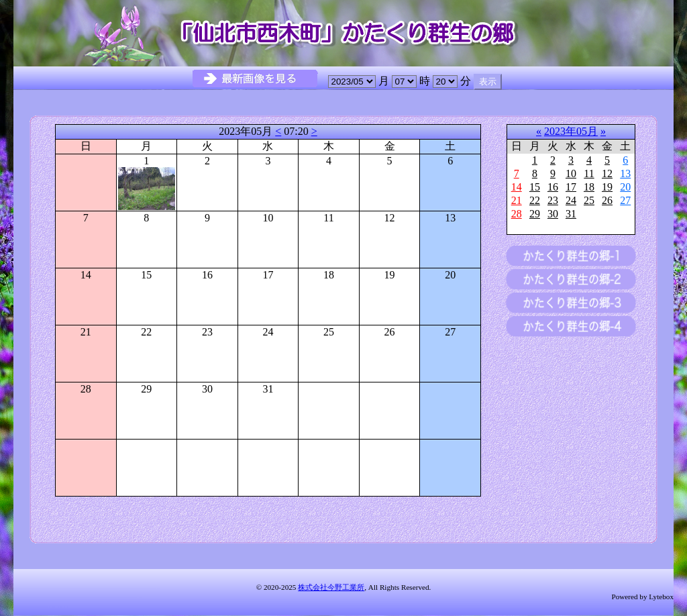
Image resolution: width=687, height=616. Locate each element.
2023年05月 (571, 131)
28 (517, 214)
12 (607, 173)
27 (625, 200)
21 (517, 200)
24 (571, 200)
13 (625, 173)
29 (535, 214)
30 (553, 214)
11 (589, 173)
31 (571, 214)
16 (553, 187)
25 (589, 200)
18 (589, 187)
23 (553, 200)
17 (571, 187)
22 (535, 200)
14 (517, 187)
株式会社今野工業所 (331, 587)
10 (571, 173)
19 (607, 187)
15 (535, 187)
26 (607, 200)
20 (625, 187)
